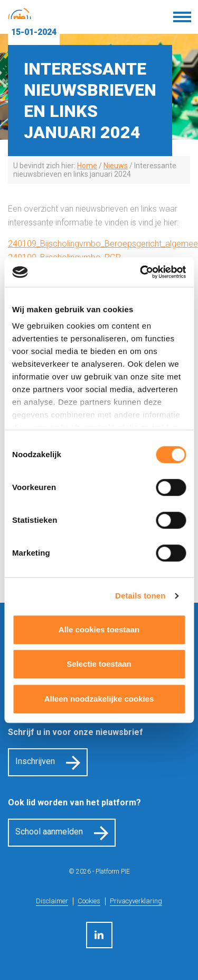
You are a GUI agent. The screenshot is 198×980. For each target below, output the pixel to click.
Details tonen (140, 596)
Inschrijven (35, 761)
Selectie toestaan (99, 664)
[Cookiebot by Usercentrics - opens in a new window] (141, 272)
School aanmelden (49, 832)
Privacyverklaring (136, 901)
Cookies (89, 901)
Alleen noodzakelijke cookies (99, 699)
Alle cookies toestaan (99, 629)
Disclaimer (52, 901)
